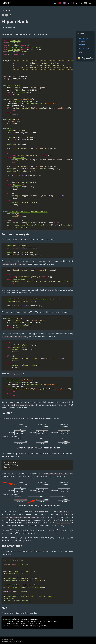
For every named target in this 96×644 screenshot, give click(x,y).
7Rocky (7, 3)
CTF (70, 3)
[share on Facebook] (3, 16)
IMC (80, 3)
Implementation (85, 48)
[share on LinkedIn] (10, 16)
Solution (82, 45)
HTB (75, 3)
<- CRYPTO (8, 10)
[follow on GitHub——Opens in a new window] (91, 3)
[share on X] (7, 16)
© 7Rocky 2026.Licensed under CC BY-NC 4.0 (12, 640)
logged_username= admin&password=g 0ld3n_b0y (11, 465)
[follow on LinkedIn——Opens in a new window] (86, 3)
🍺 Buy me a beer (85, 58)
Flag (81, 52)
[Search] (55, 3)
